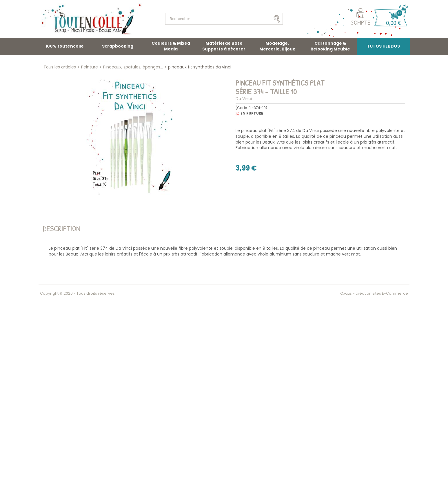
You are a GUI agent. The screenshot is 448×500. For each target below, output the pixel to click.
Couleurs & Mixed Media (171, 46)
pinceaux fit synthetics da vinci (200, 67)
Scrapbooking (118, 46)
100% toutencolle (65, 46)
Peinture (90, 67)
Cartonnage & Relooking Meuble (330, 46)
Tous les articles (60, 67)
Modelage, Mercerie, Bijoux (277, 46)
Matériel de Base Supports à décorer (224, 46)
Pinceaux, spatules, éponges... (133, 67)
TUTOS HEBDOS (383, 46)
